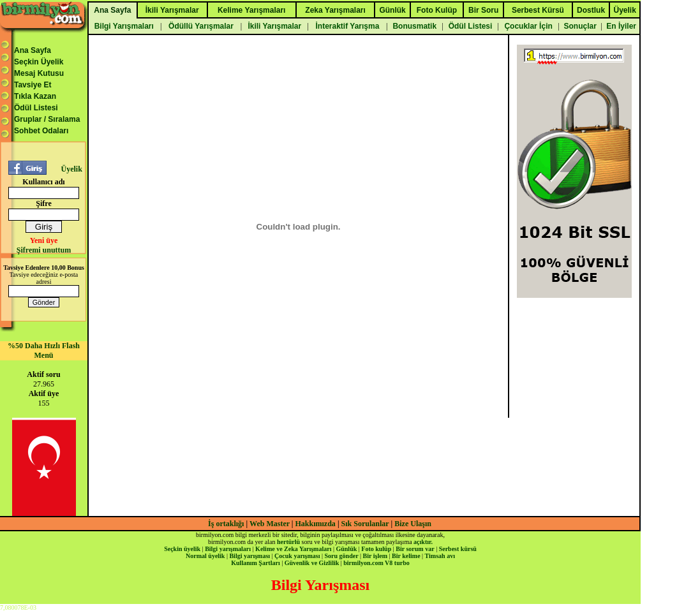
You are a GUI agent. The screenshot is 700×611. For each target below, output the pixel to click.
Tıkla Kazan (35, 96)
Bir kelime (406, 556)
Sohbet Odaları (41, 131)
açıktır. (423, 542)
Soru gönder (342, 556)
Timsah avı (440, 556)
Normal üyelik (205, 556)
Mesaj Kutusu (39, 73)
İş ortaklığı (226, 524)
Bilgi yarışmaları (228, 549)
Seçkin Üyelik (39, 62)
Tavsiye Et (33, 85)
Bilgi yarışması (249, 556)
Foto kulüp (376, 549)
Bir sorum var (415, 549)
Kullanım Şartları (255, 563)
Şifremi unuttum (44, 250)
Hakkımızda (316, 524)
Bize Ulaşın (413, 524)
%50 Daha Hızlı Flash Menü (44, 350)
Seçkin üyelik (182, 549)
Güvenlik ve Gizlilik (312, 563)
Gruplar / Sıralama (47, 119)
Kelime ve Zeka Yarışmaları (293, 549)
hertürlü (288, 542)
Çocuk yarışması (297, 556)
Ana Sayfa (33, 50)
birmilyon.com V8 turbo (376, 563)
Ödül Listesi (36, 108)
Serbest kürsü (458, 549)
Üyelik (71, 169)
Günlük (346, 549)
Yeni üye (44, 240)
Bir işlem (375, 556)
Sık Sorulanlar (365, 524)
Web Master (271, 524)
